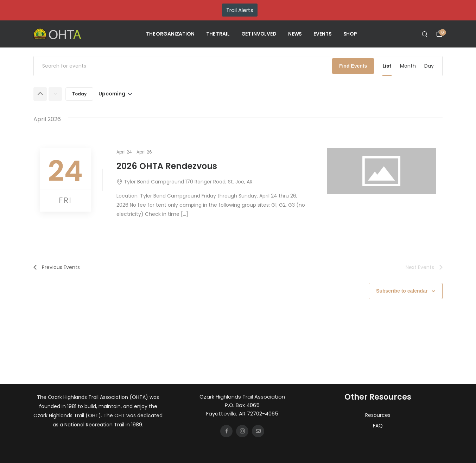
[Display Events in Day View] (429, 66)
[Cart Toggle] (439, 34)
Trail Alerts (240, 10)
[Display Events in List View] (387, 66)
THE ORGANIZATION (170, 34)
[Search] (426, 34)
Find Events (353, 66)
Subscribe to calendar (402, 291)
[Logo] (57, 34)
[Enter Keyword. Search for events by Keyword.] (183, 66)
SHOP (350, 34)
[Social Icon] (226, 431)
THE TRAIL (218, 34)
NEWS (295, 34)
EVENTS (322, 34)
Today (79, 94)
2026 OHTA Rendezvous (167, 166)
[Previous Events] (40, 94)
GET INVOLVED (259, 34)
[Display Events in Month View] (408, 66)
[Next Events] (55, 94)
